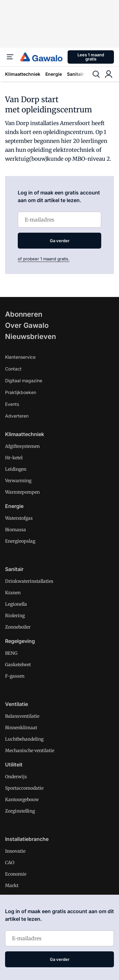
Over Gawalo (27, 325)
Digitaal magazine (24, 381)
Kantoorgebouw (22, 800)
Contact (13, 369)
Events (12, 404)
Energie (54, 74)
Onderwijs (16, 777)
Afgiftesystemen (22, 446)
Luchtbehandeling (24, 739)
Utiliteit (14, 765)
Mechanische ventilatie (30, 751)
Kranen (13, 593)
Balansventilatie (22, 716)
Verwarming (18, 481)
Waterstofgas (19, 518)
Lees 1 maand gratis (91, 57)
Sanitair (75, 74)
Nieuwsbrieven (30, 336)
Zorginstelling (20, 811)
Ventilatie (17, 704)
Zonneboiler (18, 627)
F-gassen (15, 676)
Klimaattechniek (23, 74)
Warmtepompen (22, 492)
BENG (11, 653)
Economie (16, 874)
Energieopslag (20, 541)
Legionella (16, 604)
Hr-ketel (14, 458)
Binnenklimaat (21, 728)
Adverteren (17, 416)
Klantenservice (20, 357)
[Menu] (10, 57)
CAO (10, 863)
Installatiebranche (27, 839)
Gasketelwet (18, 665)
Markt (12, 885)
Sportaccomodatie (24, 788)
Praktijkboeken (21, 392)
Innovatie (15, 851)
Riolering (15, 616)
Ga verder (60, 241)
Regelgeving (20, 641)
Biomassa (16, 530)
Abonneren (24, 314)
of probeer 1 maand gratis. (44, 259)
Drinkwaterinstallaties (29, 581)
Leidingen (16, 469)
